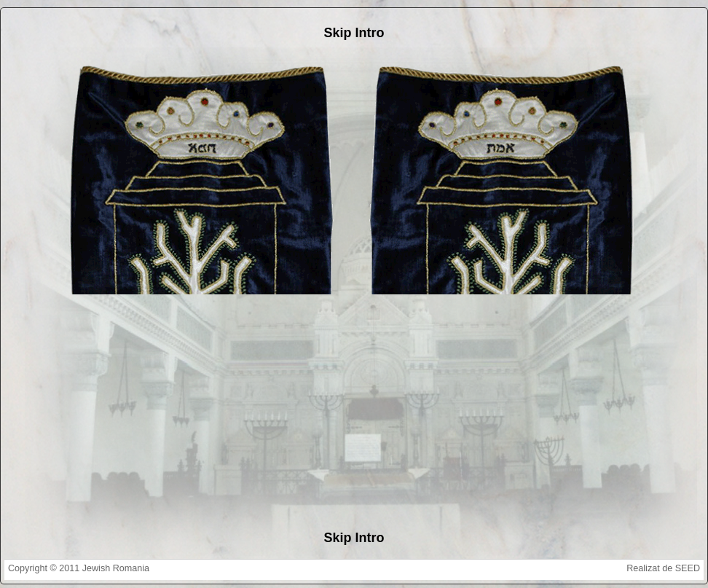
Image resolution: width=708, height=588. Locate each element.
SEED (688, 568)
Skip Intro (354, 33)
